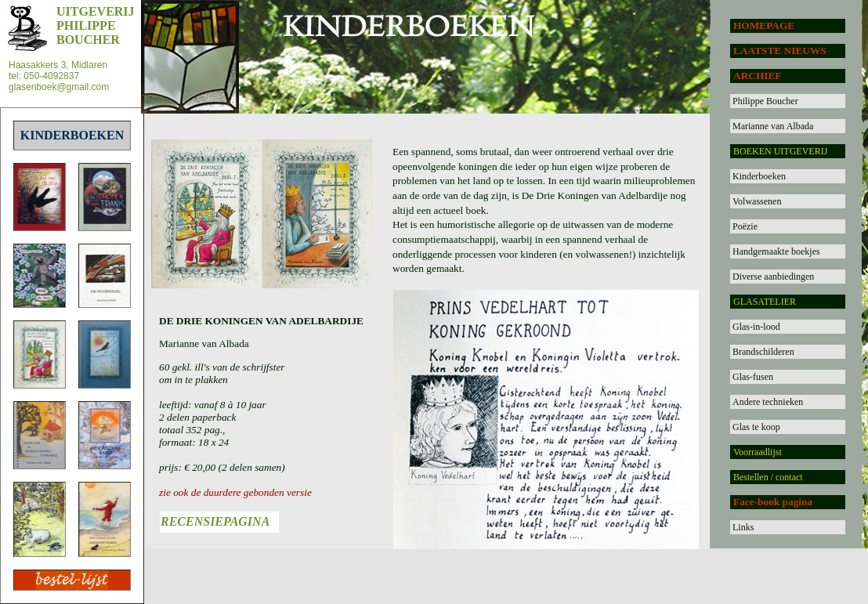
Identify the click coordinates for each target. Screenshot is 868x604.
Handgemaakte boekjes (776, 251)
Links (743, 527)
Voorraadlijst (758, 452)
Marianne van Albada (773, 126)
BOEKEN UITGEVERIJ (780, 151)
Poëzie (745, 226)
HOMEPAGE (764, 25)
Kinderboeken (759, 176)
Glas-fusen (753, 377)
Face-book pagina (773, 502)
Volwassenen (757, 201)
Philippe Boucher (765, 101)
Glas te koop (756, 427)
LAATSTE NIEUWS (780, 51)
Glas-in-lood (756, 327)
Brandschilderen (763, 352)
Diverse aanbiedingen (773, 277)
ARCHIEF (757, 76)
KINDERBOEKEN (72, 135)
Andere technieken (768, 402)
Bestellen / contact (768, 477)
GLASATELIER (765, 302)
